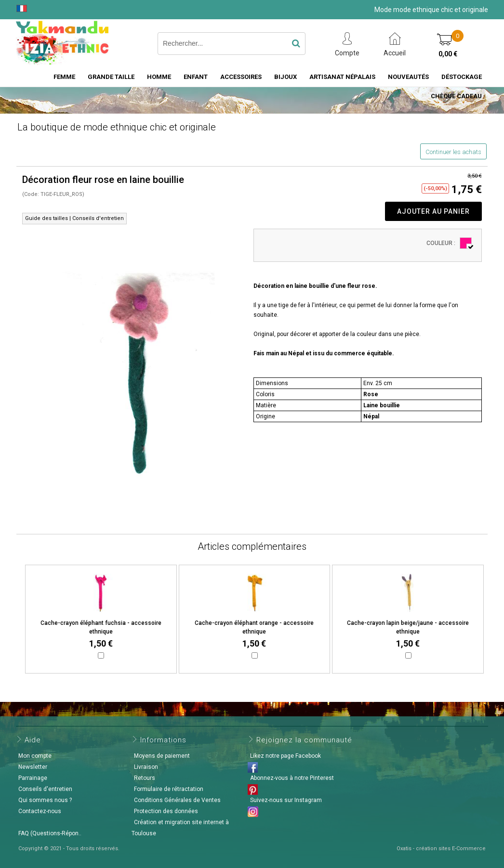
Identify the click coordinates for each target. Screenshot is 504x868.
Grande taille (111, 77)
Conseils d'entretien (45, 789)
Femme (64, 77)
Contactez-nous (40, 811)
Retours (145, 778)
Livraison (146, 767)
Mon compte (35, 756)
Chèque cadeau (456, 96)
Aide (33, 740)
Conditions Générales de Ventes (177, 800)
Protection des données (166, 811)
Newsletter (33, 767)
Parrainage (33, 778)
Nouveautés (408, 77)
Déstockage (462, 77)
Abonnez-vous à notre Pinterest (292, 778)
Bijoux (285, 77)
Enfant (196, 77)
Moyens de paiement (162, 756)
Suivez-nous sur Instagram (286, 800)
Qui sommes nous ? (45, 800)
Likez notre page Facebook (285, 756)
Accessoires (241, 77)
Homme (159, 77)
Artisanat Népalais (342, 77)
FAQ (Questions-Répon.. (50, 833)
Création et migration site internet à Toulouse (180, 828)
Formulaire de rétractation (169, 789)
